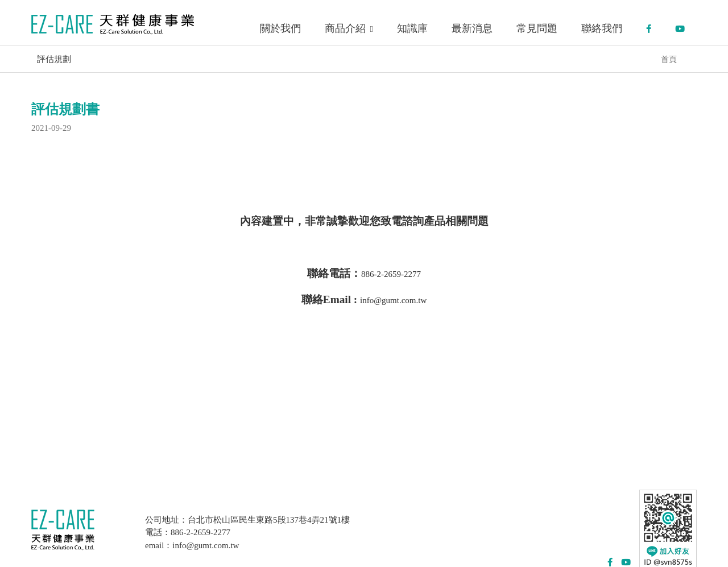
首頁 (669, 59)
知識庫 (412, 28)
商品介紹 (349, 28)
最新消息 (472, 28)
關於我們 (280, 28)
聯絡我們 (602, 28)
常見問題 (537, 28)
